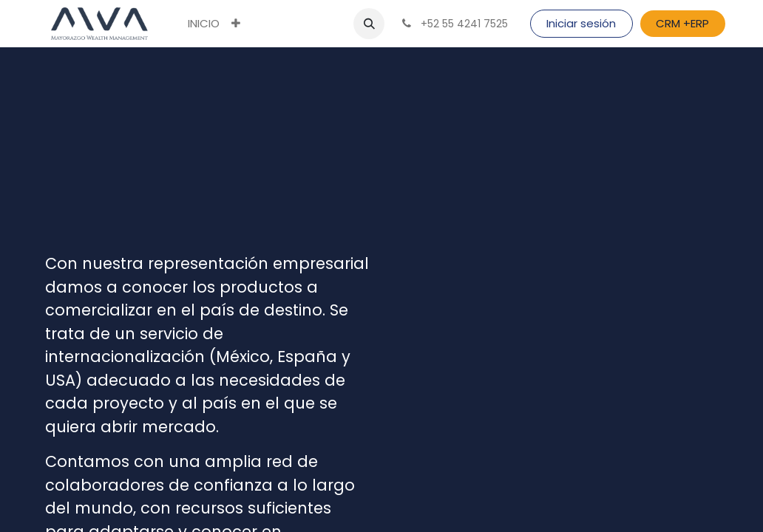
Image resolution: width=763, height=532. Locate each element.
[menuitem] (204, 24)
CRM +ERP (682, 23)
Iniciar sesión (581, 23)
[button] (236, 24)
